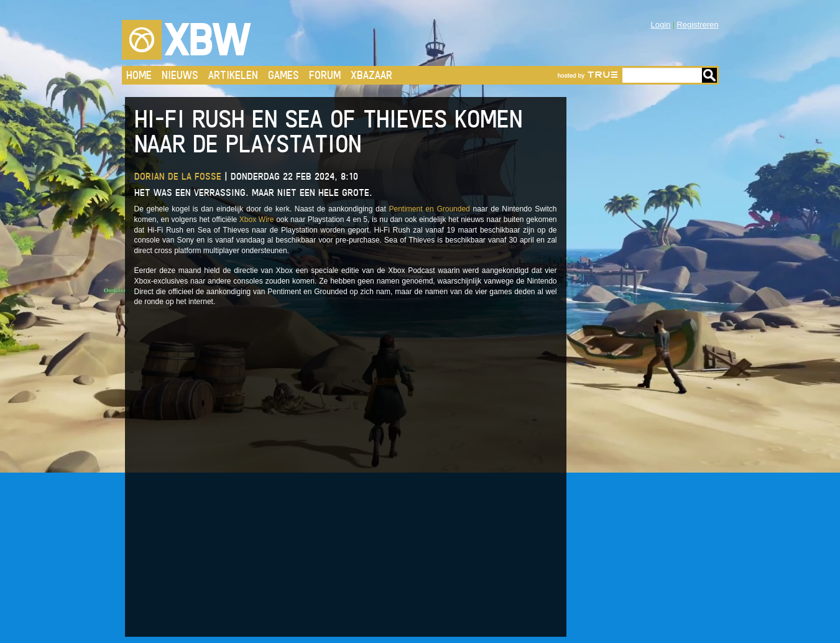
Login (661, 25)
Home (139, 75)
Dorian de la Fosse (178, 176)
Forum (325, 75)
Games (284, 75)
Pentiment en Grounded (430, 209)
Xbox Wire (257, 220)
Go (709, 75)
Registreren (697, 25)
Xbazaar (372, 75)
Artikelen (233, 75)
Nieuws (180, 75)
